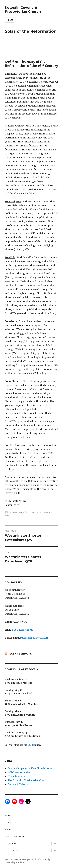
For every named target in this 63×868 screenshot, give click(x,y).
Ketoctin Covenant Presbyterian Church (23, 10)
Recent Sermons (20, 654)
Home (8, 816)
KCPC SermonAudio (19, 772)
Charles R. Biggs (16, 512)
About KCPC (12, 851)
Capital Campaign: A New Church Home (30, 768)
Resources (11, 844)
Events (31, 745)
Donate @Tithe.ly (18, 784)
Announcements (15, 837)
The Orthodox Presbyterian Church (28, 780)
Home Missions (16, 776)
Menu (10, 20)
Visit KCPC (11, 823)
